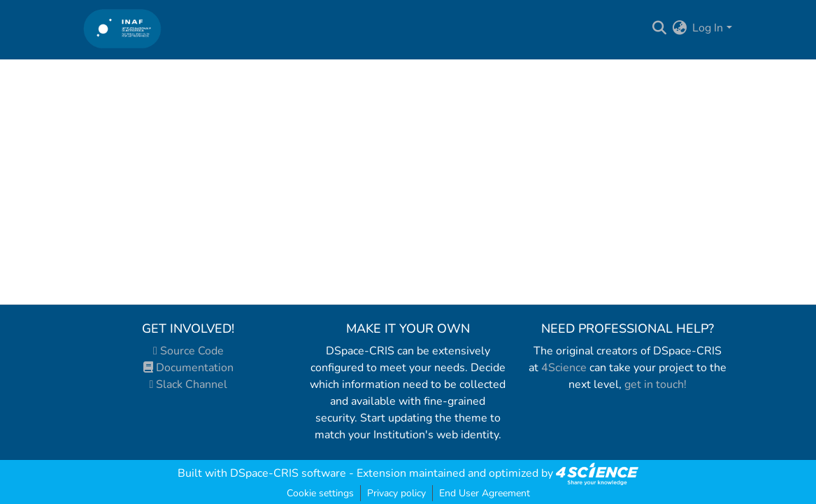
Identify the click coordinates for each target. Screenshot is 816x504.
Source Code (188, 351)
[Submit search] (659, 28)
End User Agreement (485, 493)
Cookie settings (320, 493)
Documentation (188, 368)
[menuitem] (679, 28)
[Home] (123, 28)
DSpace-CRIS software (288, 473)
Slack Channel (189, 384)
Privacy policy (396, 493)
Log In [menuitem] (708, 28)
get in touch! (656, 384)
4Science (564, 368)
